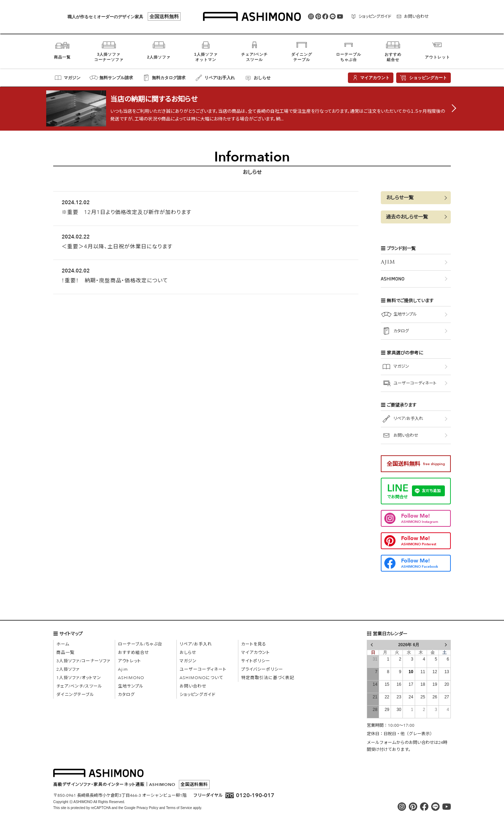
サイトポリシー (256, 661)
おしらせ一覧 (400, 202)
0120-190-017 (255, 795)
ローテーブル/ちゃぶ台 (140, 644)
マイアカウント (255, 652)
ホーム (63, 644)
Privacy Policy (147, 808)
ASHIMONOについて (201, 678)
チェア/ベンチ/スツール (79, 686)
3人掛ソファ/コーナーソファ (83, 661)
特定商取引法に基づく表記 (268, 678)
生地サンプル (131, 686)
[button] (416, 202)
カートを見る (254, 644)
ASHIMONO (131, 678)
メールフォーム (381, 742)
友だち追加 (431, 495)
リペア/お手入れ (196, 644)
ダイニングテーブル (75, 695)
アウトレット (129, 661)
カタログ (126, 695)
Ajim (123, 669)
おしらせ (188, 652)
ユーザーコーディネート (203, 669)
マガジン (188, 661)
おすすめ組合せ (134, 652)
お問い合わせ (193, 686)
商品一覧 (65, 652)
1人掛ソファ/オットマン (79, 678)
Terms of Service (179, 808)
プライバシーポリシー (262, 669)
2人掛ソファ (68, 669)
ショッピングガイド (198, 695)
